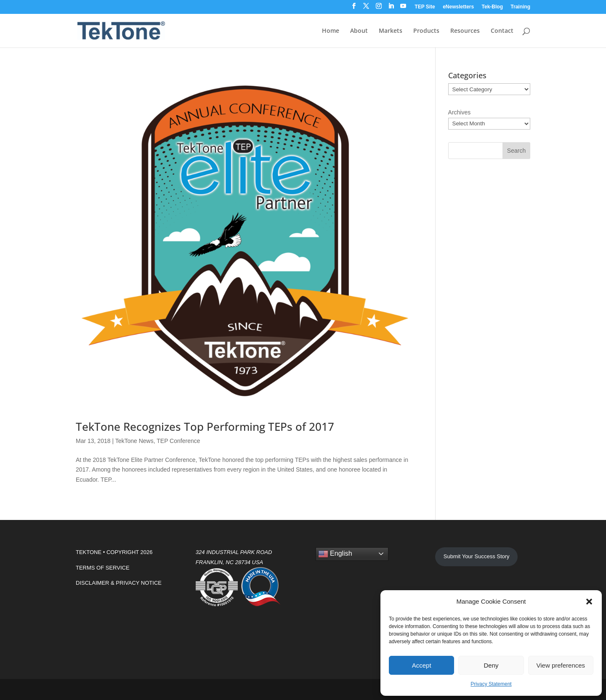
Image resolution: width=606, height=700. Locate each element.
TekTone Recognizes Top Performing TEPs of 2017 (205, 427)
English (335, 554)
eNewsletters (458, 7)
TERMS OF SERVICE (103, 568)
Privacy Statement (491, 684)
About (359, 31)
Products (426, 31)
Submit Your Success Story (477, 556)
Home (331, 31)
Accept (422, 665)
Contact (502, 31)
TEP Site (425, 7)
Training (520, 7)
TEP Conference (178, 441)
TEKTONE (89, 552)
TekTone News (134, 441)
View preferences (561, 665)
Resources (465, 31)
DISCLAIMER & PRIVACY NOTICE (119, 583)
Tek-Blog (492, 7)
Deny (491, 665)
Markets (391, 31)
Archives (460, 112)
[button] (589, 602)
